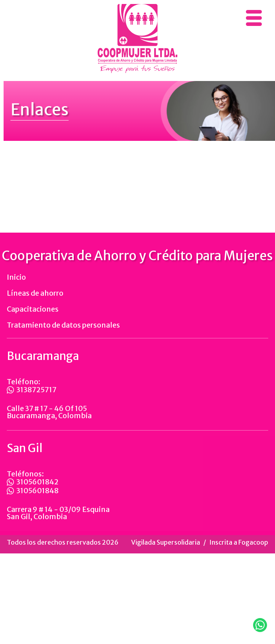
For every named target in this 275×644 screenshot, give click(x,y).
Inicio (16, 285)
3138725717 (32, 398)
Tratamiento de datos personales (63, 333)
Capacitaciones (33, 317)
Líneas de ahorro (35, 301)
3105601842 (33, 490)
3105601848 (33, 499)
